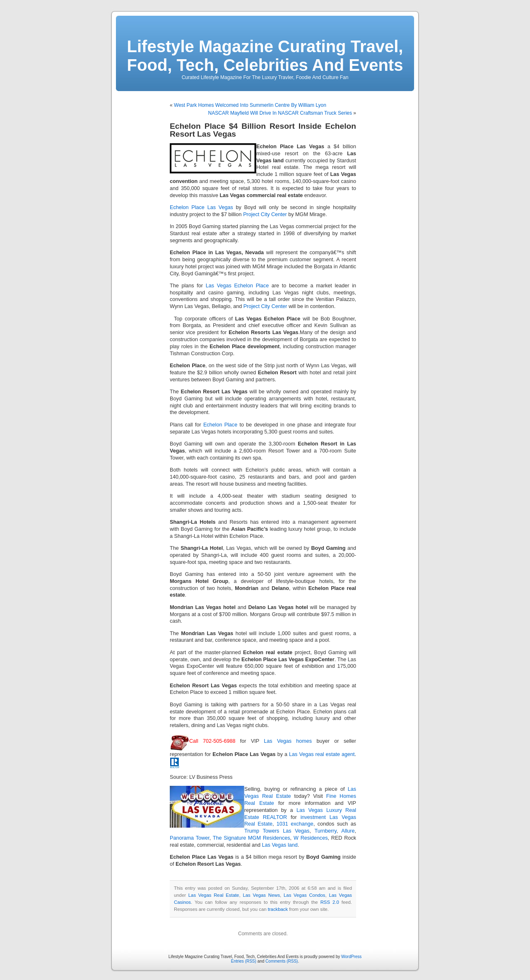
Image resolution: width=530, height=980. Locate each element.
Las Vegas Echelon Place (237, 286)
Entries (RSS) (244, 961)
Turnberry (325, 831)
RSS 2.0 (330, 902)
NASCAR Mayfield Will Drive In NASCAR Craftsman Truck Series (280, 113)
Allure (348, 831)
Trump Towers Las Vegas (277, 831)
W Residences (311, 838)
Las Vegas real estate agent (322, 754)
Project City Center (265, 214)
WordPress (351, 957)
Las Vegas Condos (304, 895)
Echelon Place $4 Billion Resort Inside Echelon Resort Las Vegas (263, 130)
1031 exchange (295, 824)
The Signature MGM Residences (252, 838)
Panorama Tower (190, 838)
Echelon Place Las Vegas (201, 207)
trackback (278, 909)
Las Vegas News (261, 895)
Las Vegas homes (288, 741)
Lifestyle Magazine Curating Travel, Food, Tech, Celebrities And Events (265, 56)
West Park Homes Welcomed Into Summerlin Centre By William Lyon (250, 105)
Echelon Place (220, 425)
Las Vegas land (280, 845)
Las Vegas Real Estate (214, 895)
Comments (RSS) (282, 961)
